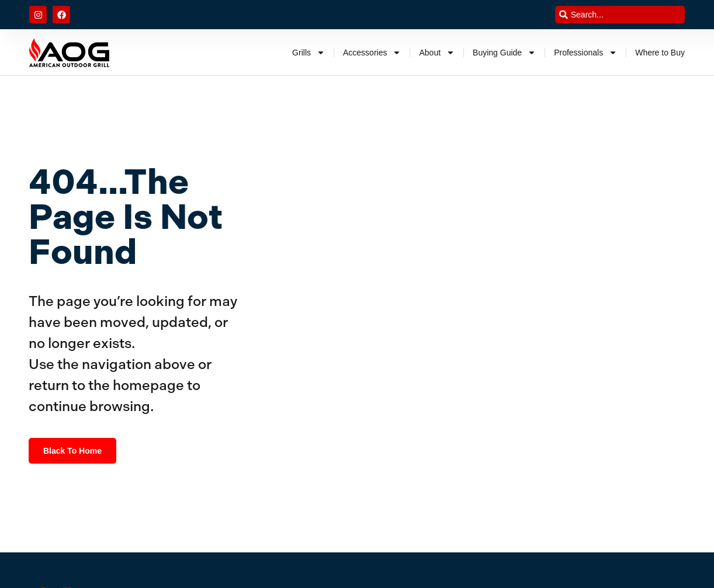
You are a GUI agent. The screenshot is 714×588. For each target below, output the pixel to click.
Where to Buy (660, 53)
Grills (309, 53)
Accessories (372, 53)
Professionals (585, 53)
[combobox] (620, 15)
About (437, 53)
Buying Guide (504, 53)
